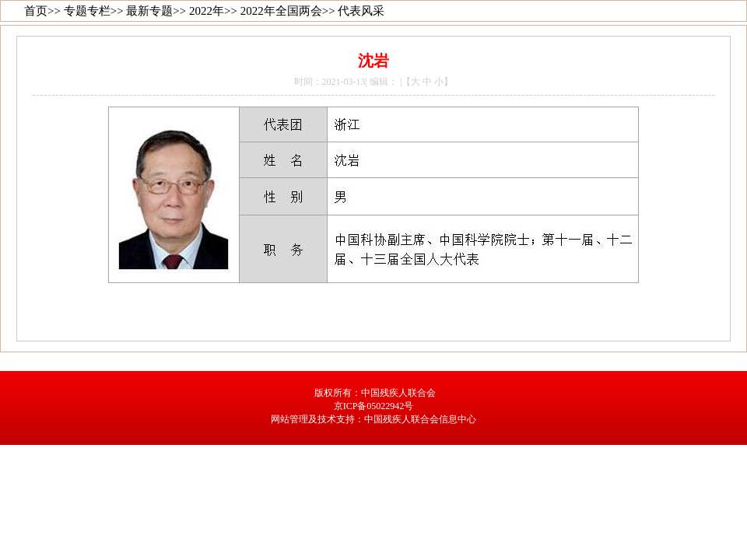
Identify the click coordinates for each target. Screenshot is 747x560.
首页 (36, 11)
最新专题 (149, 11)
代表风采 (361, 11)
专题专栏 (87, 11)
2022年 (207, 11)
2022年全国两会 (281, 11)
